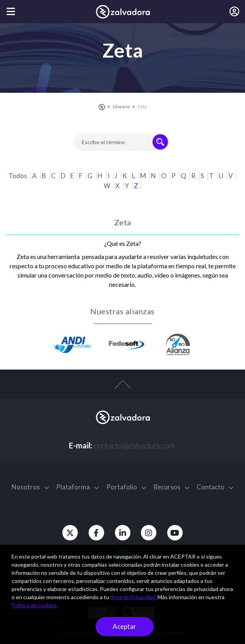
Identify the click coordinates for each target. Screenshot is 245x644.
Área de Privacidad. (133, 597)
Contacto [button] (215, 487)
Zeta (142, 106)
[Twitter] (69, 533)
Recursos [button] (171, 487)
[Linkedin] (123, 533)
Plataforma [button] (77, 487)
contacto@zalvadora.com (134, 445)
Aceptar (124, 626)
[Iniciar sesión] (234, 12)
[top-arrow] (122, 388)
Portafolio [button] (126, 487)
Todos (18, 176)
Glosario (121, 106)
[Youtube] (177, 533)
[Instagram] (150, 533)
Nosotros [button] (30, 487)
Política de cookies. (35, 605)
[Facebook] (96, 533)
